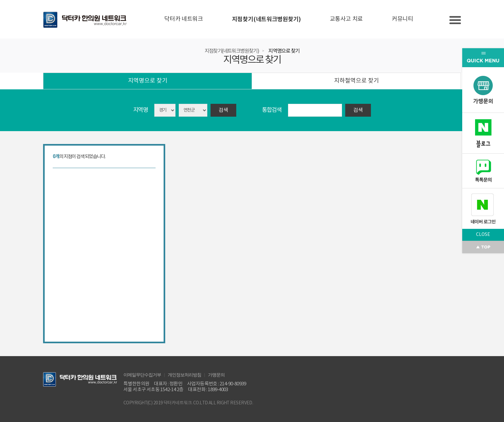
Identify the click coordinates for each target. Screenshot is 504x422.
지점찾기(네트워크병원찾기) (266, 19)
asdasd (193, 110)
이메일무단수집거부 (142, 374)
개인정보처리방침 (184, 374)
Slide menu (455, 20)
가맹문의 (216, 374)
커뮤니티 (403, 19)
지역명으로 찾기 (284, 51)
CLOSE (483, 235)
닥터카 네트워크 (184, 19)
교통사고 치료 (346, 19)
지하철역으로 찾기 (356, 81)
